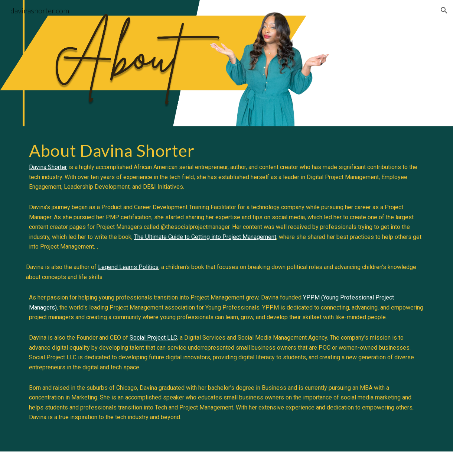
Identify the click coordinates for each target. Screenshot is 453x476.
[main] (226, 289)
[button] (444, 10)
